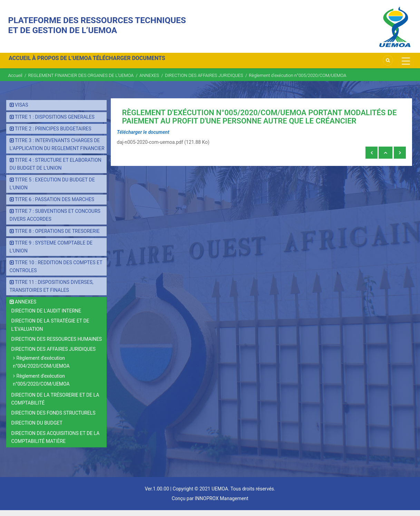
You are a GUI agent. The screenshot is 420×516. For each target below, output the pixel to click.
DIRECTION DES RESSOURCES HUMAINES (57, 345)
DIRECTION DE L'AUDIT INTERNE (46, 317)
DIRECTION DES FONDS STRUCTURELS (53, 419)
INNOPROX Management (221, 504)
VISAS (21, 111)
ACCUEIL (23, 63)
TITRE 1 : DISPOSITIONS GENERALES (55, 123)
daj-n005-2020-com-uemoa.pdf (150, 148)
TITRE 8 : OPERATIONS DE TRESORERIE (57, 237)
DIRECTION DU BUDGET (37, 429)
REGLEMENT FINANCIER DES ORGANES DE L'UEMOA (81, 81)
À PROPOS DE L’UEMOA (70, 63)
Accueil (15, 81)
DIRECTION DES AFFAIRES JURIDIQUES (205, 81)
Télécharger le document (143, 138)
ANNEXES (149, 81)
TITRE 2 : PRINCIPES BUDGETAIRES (53, 135)
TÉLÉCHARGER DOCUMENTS (143, 63)
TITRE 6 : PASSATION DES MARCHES (55, 206)
